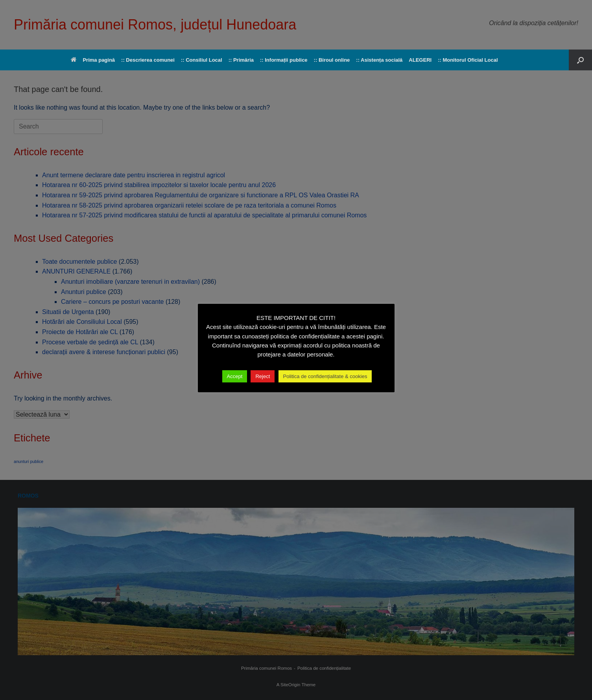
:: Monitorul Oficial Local (468, 60)
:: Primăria (241, 60)
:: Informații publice (284, 60)
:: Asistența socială (379, 60)
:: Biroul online (332, 60)
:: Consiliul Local (202, 60)
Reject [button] (263, 376)
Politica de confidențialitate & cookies (325, 376)
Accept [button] (235, 376)
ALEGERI (420, 60)
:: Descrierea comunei (148, 60)
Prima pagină (93, 60)
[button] (580, 60)
